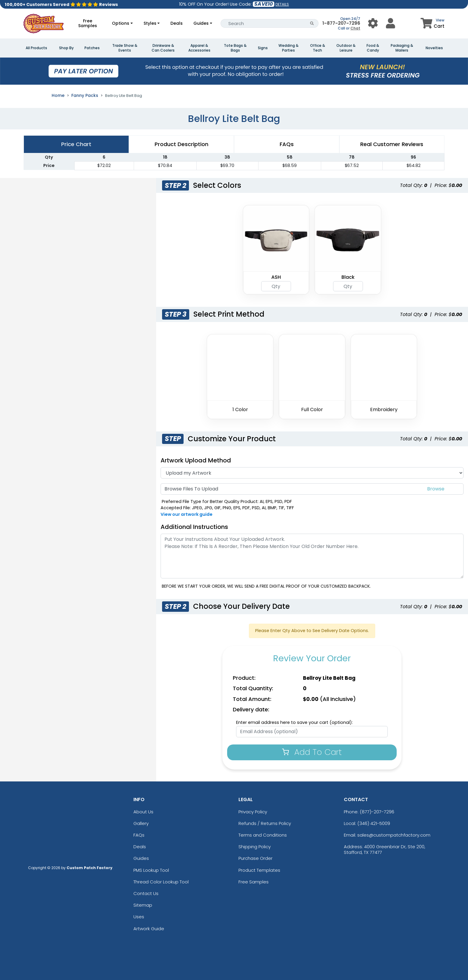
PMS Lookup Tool (151, 870)
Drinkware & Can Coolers (163, 48)
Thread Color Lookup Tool (161, 882)
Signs (263, 48)
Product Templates (259, 870)
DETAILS (282, 4)
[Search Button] (312, 23)
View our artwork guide (187, 514)
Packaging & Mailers (402, 48)
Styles (150, 23)
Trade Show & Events (125, 48)
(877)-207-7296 (377, 812)
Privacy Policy (253, 812)
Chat (355, 28)
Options (121, 23)
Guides (201, 23)
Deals (177, 23)
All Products (36, 48)
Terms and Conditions (263, 835)
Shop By (66, 48)
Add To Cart (312, 752)
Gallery (141, 823)
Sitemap (143, 905)
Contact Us (146, 893)
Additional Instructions (194, 527)
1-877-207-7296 (341, 23)
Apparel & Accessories (199, 48)
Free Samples (88, 23)
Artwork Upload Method (196, 460)
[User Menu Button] (373, 23)
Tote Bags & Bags (235, 48)
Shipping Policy (255, 847)
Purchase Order (255, 858)
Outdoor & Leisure (346, 48)
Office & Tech (318, 48)
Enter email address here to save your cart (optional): (294, 722)
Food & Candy (373, 48)
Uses (139, 917)
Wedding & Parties (288, 48)
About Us (143, 812)
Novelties (434, 48)
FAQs (139, 835)
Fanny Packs (85, 95)
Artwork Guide (149, 929)
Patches (92, 48)
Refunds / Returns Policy (265, 823)
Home (58, 95)
